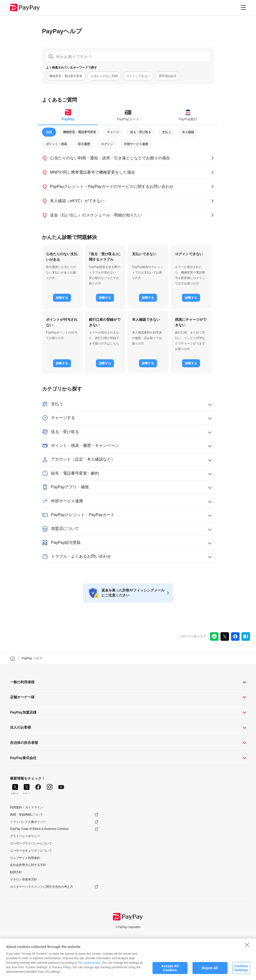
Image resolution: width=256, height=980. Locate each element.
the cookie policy (89, 966)
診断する (62, 298)
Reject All (210, 971)
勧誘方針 (16, 872)
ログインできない (138, 76)
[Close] (247, 948)
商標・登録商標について (26, 815)
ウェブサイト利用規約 (25, 858)
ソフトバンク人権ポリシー (28, 822)
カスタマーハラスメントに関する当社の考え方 (41, 887)
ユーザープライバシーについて (31, 843)
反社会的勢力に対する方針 (28, 865)
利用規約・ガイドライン (26, 807)
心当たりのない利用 (104, 76)
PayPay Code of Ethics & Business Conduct (39, 829)
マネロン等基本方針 (23, 879)
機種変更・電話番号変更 (66, 76)
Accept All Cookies (170, 971)
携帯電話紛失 (168, 76)
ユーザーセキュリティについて (31, 851)
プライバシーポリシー (25, 836)
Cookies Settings (241, 971)
